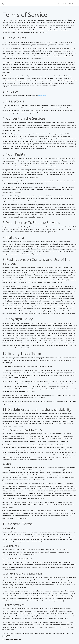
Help (58, 3)
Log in (64, 3)
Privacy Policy (42, 96)
